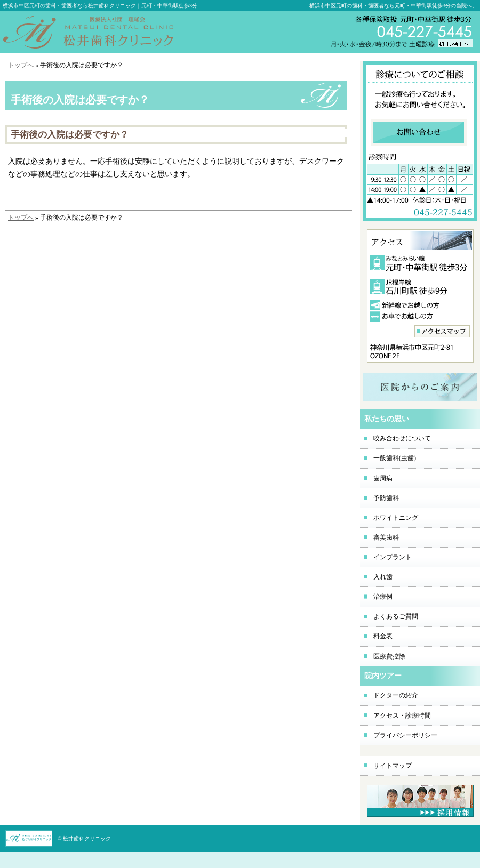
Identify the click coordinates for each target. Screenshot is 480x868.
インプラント (393, 557)
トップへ (21, 65)
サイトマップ (393, 766)
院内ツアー (383, 676)
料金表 (383, 636)
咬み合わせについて (402, 438)
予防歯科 (386, 498)
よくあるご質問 (396, 616)
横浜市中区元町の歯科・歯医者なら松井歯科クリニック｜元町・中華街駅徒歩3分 (100, 6)
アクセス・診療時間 (402, 716)
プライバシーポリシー (405, 735)
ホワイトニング (396, 518)
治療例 (383, 597)
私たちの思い (387, 419)
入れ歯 (383, 577)
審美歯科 (386, 537)
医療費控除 (389, 656)
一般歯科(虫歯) (395, 458)
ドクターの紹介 (396, 695)
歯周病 (383, 478)
